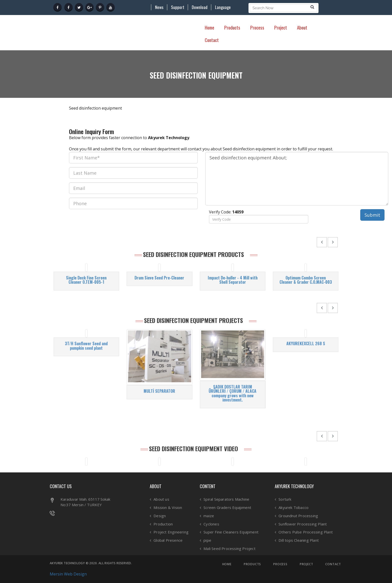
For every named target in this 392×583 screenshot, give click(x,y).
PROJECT (306, 564)
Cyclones (211, 524)
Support (178, 7)
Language (223, 7)
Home (209, 27)
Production (163, 524)
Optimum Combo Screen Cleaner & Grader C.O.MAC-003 (306, 321)
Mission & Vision (168, 508)
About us (161, 499)
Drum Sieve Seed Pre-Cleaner (159, 319)
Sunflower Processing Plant (303, 524)
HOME (227, 564)
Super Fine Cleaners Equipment (231, 532)
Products (232, 27)
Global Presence (168, 540)
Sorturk (285, 499)
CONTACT (333, 564)
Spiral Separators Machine (226, 499)
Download (200, 7)
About (302, 27)
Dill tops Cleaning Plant (299, 540)
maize (209, 516)
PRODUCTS (252, 564)
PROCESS (280, 564)
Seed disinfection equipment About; (297, 179)
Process (257, 27)
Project (281, 27)
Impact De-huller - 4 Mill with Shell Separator (233, 321)
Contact (212, 40)
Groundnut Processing (298, 516)
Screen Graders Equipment (227, 508)
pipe (207, 540)
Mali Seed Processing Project (229, 549)
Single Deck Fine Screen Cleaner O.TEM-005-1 (86, 321)
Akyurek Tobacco (293, 508)
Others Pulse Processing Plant (306, 532)
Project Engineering (171, 532)
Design (160, 516)
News (159, 7)
